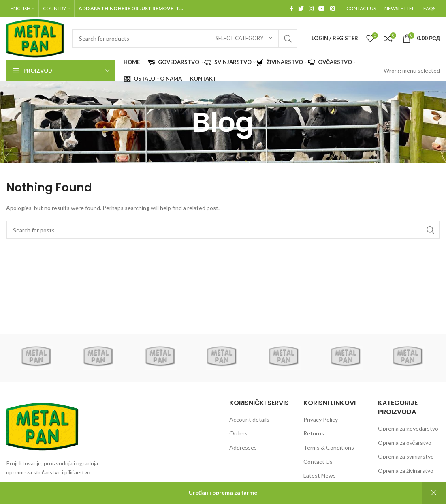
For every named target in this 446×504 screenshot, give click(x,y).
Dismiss (434, 493)
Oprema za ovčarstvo (405, 443)
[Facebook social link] (291, 9)
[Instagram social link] (311, 9)
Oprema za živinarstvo (406, 471)
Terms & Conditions (329, 447)
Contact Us (318, 462)
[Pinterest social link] (333, 9)
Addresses (243, 447)
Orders (238, 433)
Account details (249, 419)
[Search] (185, 39)
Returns (314, 433)
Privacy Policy (321, 419)
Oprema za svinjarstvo (406, 456)
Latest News (320, 475)
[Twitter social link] (301, 9)
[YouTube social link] (322, 9)
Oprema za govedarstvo (408, 428)
